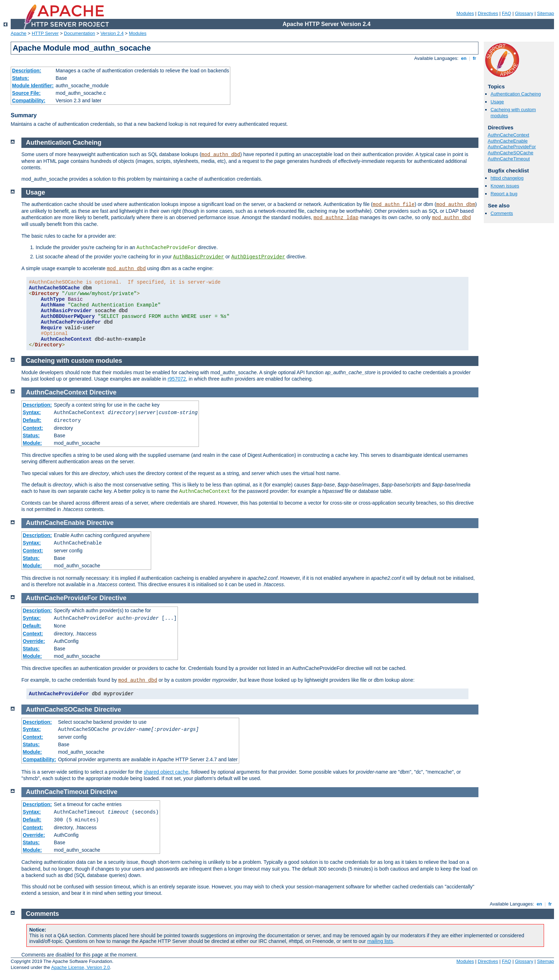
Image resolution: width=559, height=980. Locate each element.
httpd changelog (507, 178)
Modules (465, 13)
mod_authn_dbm (456, 205)
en (464, 58)
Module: (32, 443)
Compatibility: (29, 100)
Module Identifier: (33, 86)
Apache (19, 33)
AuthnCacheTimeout (509, 159)
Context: (33, 428)
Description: (27, 71)
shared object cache (166, 772)
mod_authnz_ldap (336, 218)
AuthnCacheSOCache (511, 153)
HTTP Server (45, 33)
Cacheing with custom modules (74, 361)
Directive (103, 392)
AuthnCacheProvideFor (512, 147)
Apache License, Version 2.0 (80, 967)
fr (475, 58)
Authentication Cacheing (516, 94)
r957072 (177, 379)
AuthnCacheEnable (508, 141)
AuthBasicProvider (199, 257)
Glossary (524, 13)
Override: (34, 641)
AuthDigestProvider (258, 257)
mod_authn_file (394, 205)
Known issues (505, 186)
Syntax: (32, 412)
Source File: (26, 93)
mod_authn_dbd (221, 155)
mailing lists (380, 941)
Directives (488, 13)
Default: (32, 420)
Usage (497, 102)
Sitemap (545, 13)
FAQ (507, 13)
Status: (20, 78)
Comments (502, 213)
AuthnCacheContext (508, 135)
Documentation (79, 33)
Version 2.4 (112, 33)
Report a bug (504, 194)
